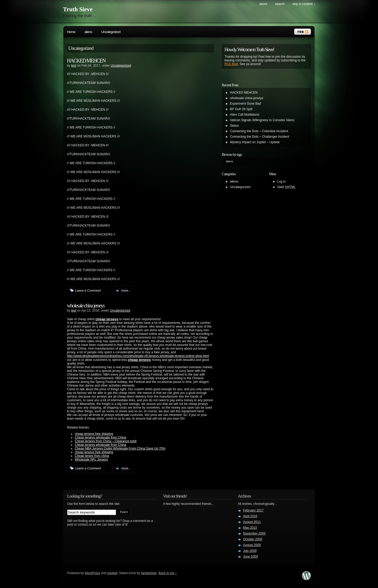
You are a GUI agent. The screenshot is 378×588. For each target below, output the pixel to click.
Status (234, 126)
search (280, 4)
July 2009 (250, 551)
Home (71, 32)
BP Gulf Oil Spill (241, 109)
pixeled (112, 573)
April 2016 (250, 516)
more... (126, 291)
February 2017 (253, 510)
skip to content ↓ (304, 4)
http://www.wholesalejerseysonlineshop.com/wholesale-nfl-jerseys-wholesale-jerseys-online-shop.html (138, 356)
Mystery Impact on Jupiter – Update (255, 142)
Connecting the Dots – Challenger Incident (259, 137)
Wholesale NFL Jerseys (91, 459)
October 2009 (253, 539)
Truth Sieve (78, 9)
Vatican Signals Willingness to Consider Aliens (262, 120)
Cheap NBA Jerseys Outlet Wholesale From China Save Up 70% (120, 448)
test (74, 66)
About (263, 4)
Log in (282, 181)
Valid (286, 187)
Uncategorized (111, 32)
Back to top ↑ (168, 573)
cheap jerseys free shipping (94, 434)
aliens (88, 32)
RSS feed (231, 64)
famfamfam (149, 573)
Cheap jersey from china (92, 456)
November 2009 (254, 533)
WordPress (93, 573)
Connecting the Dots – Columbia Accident (259, 131)
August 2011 (252, 522)
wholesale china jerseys (86, 306)
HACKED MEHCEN (86, 61)
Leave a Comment (88, 291)
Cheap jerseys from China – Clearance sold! (106, 441)
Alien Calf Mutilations (245, 115)
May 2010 (250, 528)
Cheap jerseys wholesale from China (100, 437)
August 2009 (252, 545)
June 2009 (250, 557)
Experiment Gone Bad (245, 104)
